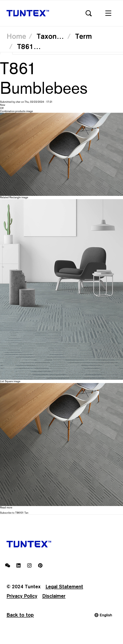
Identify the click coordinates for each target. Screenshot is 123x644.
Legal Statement (64, 586)
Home (16, 36)
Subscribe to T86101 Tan (14, 513)
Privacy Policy (22, 596)
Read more (6, 508)
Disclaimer (54, 596)
